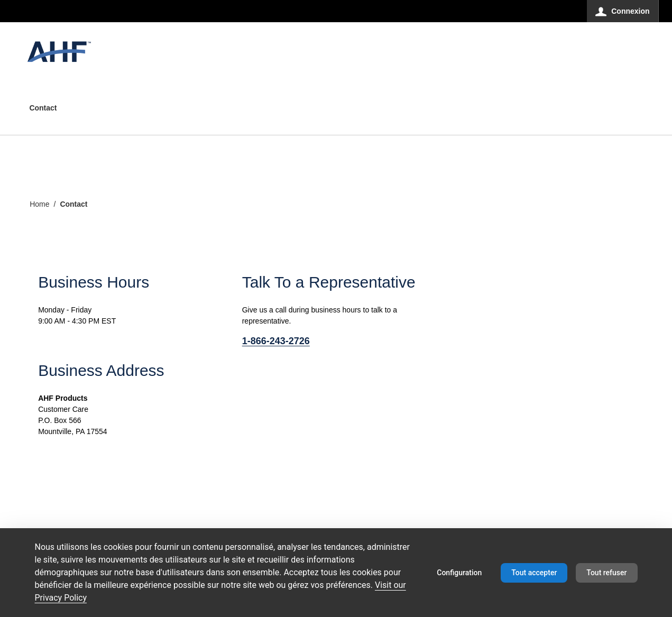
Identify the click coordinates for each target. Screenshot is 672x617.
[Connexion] (623, 11)
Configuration (459, 573)
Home (39, 204)
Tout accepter (534, 573)
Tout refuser (606, 573)
